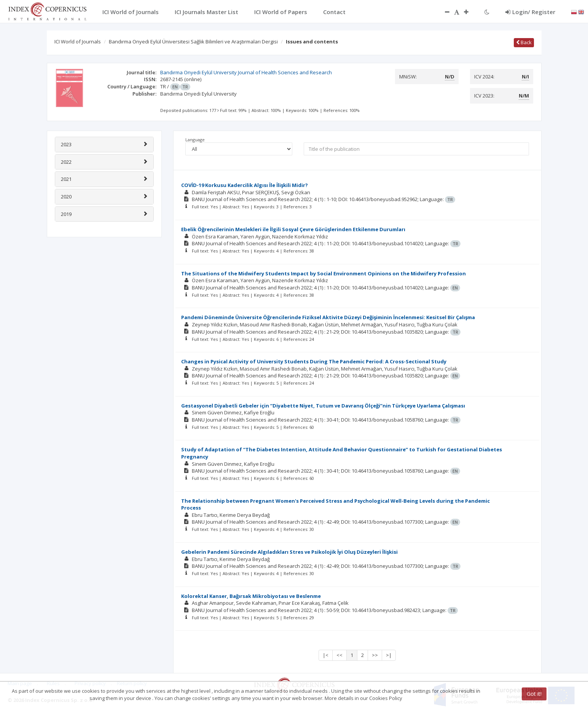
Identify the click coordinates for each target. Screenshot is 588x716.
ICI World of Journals (78, 42)
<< (339, 655)
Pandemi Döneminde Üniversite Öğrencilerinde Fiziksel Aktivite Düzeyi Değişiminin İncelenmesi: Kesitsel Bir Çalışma (328, 317)
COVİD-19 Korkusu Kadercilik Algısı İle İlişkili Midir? (245, 185)
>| (389, 655)
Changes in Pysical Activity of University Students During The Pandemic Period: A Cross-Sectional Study (314, 361)
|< (326, 655)
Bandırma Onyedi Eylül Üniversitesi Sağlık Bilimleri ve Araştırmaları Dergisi (193, 42)
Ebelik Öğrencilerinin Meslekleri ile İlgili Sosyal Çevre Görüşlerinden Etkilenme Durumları (293, 229)
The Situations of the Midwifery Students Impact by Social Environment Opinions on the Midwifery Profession (323, 273)
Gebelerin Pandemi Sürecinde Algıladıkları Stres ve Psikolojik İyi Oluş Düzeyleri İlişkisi (289, 552)
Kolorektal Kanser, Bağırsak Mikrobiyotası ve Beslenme (251, 596)
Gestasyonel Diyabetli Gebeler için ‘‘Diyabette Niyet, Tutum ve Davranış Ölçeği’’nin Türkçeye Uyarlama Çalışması (323, 406)
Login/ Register (530, 12)
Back (524, 42)
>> (375, 655)
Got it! (534, 694)
